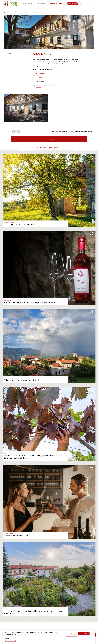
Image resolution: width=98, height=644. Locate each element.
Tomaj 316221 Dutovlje (40, 75)
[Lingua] (94, 4)
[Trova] (87, 4)
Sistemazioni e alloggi (20, 13)
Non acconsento (72, 634)
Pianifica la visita (10, 13)
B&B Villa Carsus (40, 13)
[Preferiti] (80, 4)
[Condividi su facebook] (14, 132)
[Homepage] (6, 4)
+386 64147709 (40, 81)
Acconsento (84, 634)
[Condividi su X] (18, 132)
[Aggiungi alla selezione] (60, 132)
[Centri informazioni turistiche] (84, 4)
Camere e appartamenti (30, 13)
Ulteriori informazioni (10, 641)
